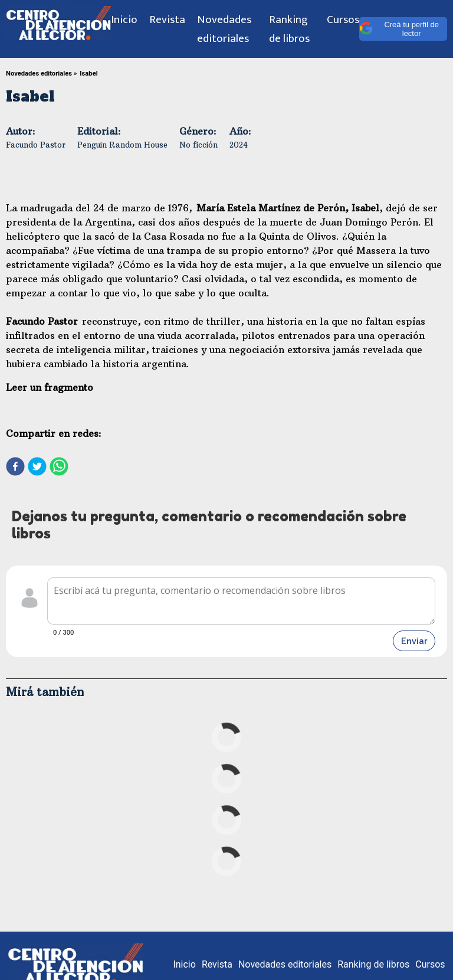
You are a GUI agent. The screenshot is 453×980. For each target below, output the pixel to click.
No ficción (198, 145)
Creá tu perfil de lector (399, 29)
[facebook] (15, 468)
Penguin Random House (122, 145)
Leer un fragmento (50, 387)
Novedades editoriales (224, 29)
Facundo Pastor (36, 145)
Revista (167, 19)
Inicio (124, 19)
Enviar (414, 641)
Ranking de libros (289, 29)
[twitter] (37, 468)
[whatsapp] (59, 468)
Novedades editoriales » (41, 73)
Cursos (343, 19)
